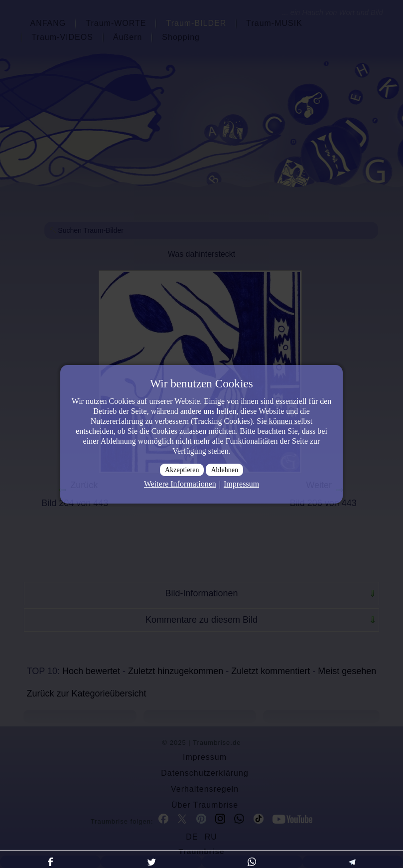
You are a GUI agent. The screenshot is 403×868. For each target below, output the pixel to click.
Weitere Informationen (180, 484)
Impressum (241, 484)
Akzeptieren (182, 470)
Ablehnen (224, 470)
